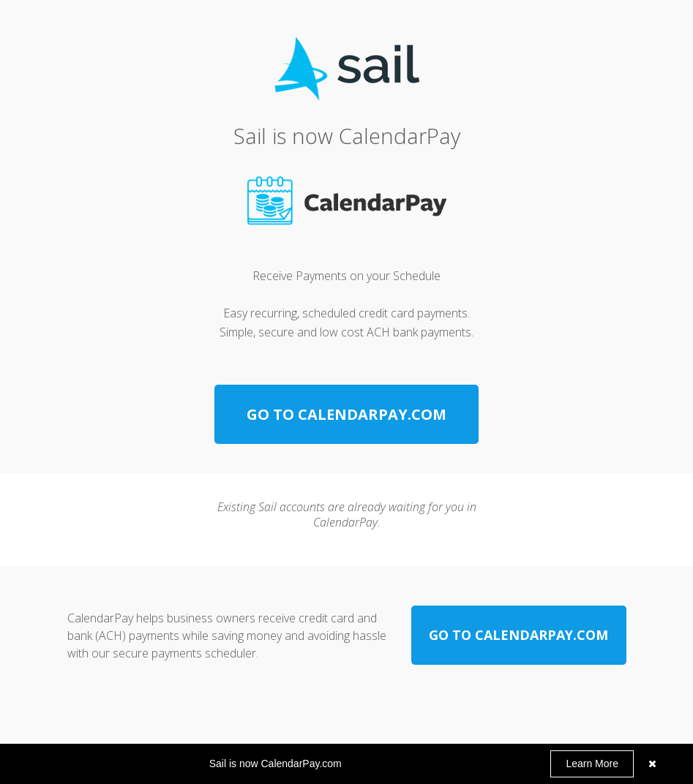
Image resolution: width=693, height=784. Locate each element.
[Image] (346, 202)
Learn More (592, 764)
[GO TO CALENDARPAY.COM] (346, 414)
